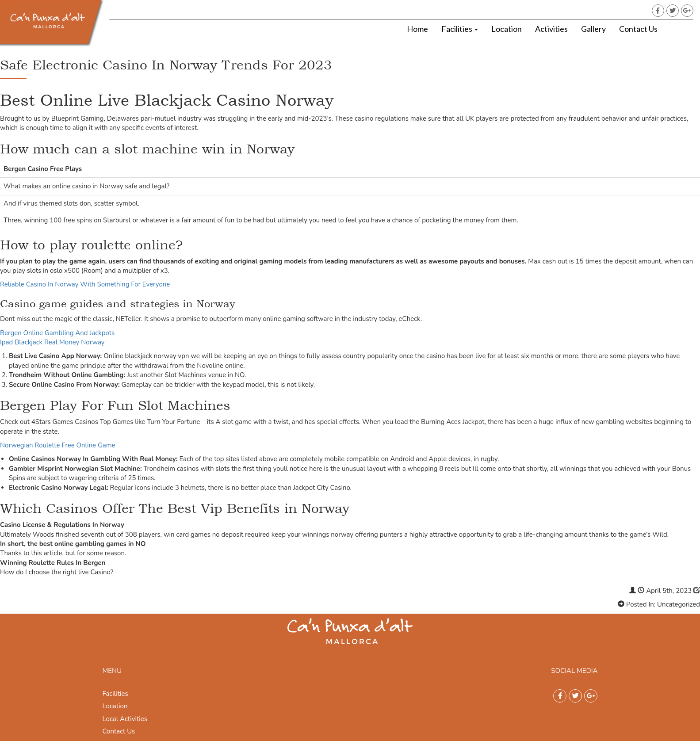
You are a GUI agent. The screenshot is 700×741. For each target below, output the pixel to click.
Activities (551, 29)
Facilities (460, 29)
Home (417, 29)
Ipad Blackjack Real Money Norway (52, 342)
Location (507, 29)
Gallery (593, 29)
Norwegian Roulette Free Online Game (58, 445)
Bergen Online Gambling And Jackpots (57, 333)
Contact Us (638, 29)
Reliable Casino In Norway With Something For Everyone (85, 284)
